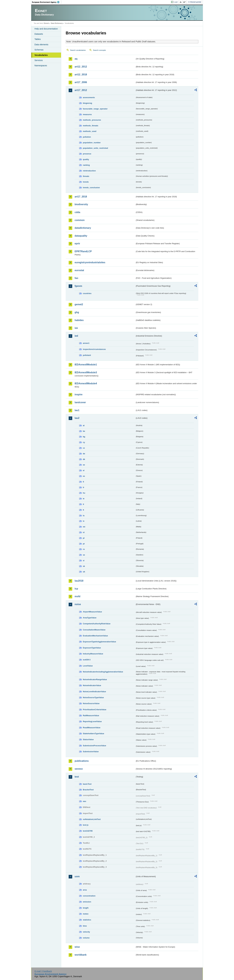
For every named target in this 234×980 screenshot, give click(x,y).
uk (84, 572)
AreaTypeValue (90, 618)
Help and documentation (46, 29)
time (85, 926)
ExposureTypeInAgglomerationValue (99, 642)
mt (84, 527)
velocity (86, 932)
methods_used (90, 131)
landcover (80, 402)
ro (84, 549)
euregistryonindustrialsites (90, 262)
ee (84, 465)
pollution (87, 137)
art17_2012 (81, 90)
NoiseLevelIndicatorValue (94, 692)
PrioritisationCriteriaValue (95, 710)
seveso (79, 769)
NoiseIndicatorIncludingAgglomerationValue (103, 672)
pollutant (87, 355)
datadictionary (83, 228)
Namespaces (41, 66)
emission (87, 902)
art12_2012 (81, 67)
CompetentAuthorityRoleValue (97, 624)
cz (84, 448)
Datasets (39, 34)
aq (76, 59)
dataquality (81, 236)
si (84, 560)
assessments (89, 97)
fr (83, 487)
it (83, 504)
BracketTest (88, 790)
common (80, 220)
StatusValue (88, 739)
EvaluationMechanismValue (95, 636)
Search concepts (99, 50)
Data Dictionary (57, 23)
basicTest (87, 784)
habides (79, 320)
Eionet (46, 23)
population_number (92, 143)
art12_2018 (81, 75)
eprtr (77, 244)
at (84, 425)
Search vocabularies (78, 50)
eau (84, 801)
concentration (89, 896)
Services (39, 60)
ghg (77, 312)
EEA (47, 2)
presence (87, 154)
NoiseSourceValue (91, 703)
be (84, 431)
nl (84, 532)
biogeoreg (87, 103)
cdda (77, 212)
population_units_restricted (95, 148)
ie (84, 499)
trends (86, 182)
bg (84, 437)
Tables (38, 39)
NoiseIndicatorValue (92, 685)
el (84, 470)
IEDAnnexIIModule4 (86, 383)
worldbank (81, 955)
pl (84, 538)
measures (87, 114)
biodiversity (81, 204)
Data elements (41, 45)
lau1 (77, 410)
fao (76, 278)
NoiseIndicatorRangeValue (95, 679)
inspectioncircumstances (94, 349)
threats (86, 176)
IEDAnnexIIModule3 (86, 372)
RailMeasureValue (91, 715)
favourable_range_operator (95, 109)
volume (86, 938)
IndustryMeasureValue (93, 654)
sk (84, 566)
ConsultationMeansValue (94, 630)
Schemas (39, 50)
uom (77, 876)
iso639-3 (87, 660)
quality (86, 159)
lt (83, 510)
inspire (78, 394)
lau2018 (79, 581)
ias (76, 328)
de (84, 454)
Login (176, 2)
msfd (77, 596)
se (84, 555)
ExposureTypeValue (92, 648)
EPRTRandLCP (83, 251)
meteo (86, 914)
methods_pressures (92, 120)
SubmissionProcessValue (94, 746)
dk (84, 459)
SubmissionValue (91, 752)
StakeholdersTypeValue (93, 734)
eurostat (79, 270)
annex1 (86, 343)
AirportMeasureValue (92, 612)
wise (77, 947)
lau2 (77, 418)
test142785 (88, 831)
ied (76, 336)
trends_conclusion (91, 188)
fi (83, 482)
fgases (78, 286)
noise (78, 604)
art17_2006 (81, 82)
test (77, 777)
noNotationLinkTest (92, 819)
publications (82, 761)
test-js (86, 825)
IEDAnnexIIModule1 (86, 365)
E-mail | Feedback (43, 971)
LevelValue (88, 666)
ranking (86, 165)
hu (84, 493)
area (85, 890)
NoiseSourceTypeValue (93, 697)
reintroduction (89, 171)
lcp (76, 589)
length (86, 908)
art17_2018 (81, 197)
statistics (87, 920)
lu (84, 516)
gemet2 (79, 304)
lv (84, 521)
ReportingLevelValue (92, 721)
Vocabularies (41, 55)
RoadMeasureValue (92, 728)
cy (84, 442)
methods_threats (91, 126)
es (84, 476)
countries (87, 293)
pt (84, 544)
